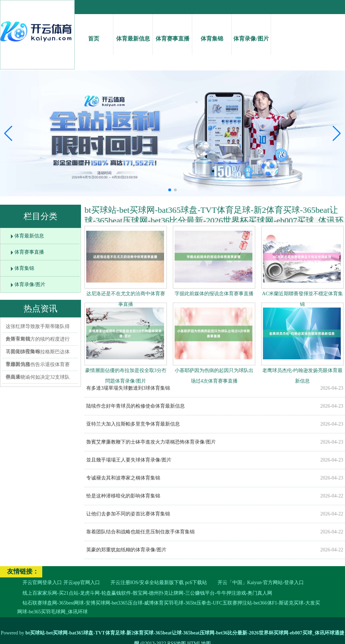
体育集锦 (212, 32)
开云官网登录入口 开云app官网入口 (61, 583)
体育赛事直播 (172, 32)
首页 (93, 32)
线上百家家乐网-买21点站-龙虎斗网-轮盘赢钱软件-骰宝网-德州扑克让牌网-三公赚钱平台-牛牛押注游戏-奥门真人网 (147, 593)
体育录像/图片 (251, 32)
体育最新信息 (133, 32)
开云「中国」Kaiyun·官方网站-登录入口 (261, 583)
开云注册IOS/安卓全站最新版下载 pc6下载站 (159, 583)
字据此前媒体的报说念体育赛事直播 (214, 294)
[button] (337, 134)
